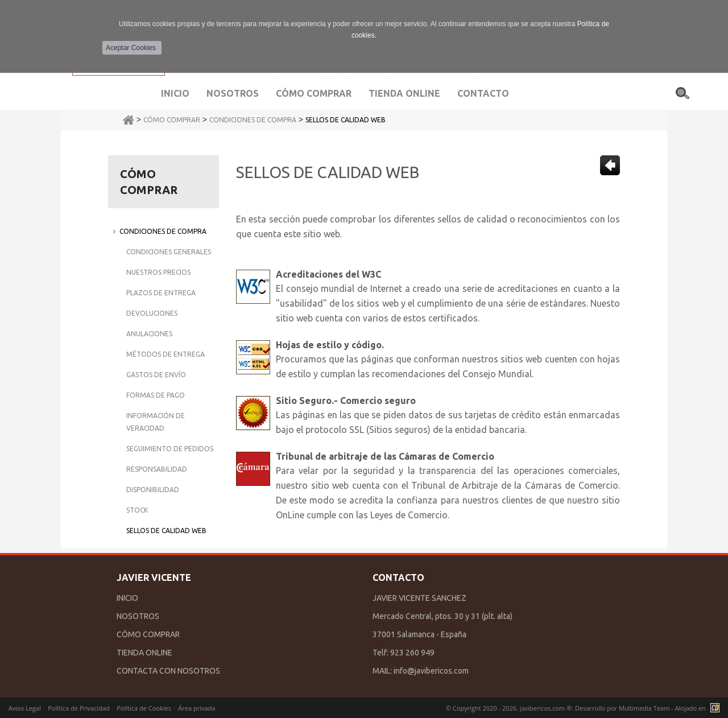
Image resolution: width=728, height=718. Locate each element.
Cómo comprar (314, 93)
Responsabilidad (157, 469)
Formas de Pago (156, 395)
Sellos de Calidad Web (346, 120)
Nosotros (233, 93)
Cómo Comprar (172, 120)
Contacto (483, 93)
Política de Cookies (144, 708)
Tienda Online (404, 93)
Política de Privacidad (79, 708)
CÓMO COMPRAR (148, 634)
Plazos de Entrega (161, 293)
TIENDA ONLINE (144, 653)
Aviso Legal (25, 708)
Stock (137, 510)
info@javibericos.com (431, 671)
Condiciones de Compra (253, 120)
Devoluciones (152, 313)
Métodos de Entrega (166, 354)
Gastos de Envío (156, 375)
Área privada (197, 708)
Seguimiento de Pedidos (170, 449)
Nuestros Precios (158, 272)
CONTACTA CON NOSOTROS (168, 671)
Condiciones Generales (169, 252)
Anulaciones (149, 334)
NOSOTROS (138, 616)
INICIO (127, 598)
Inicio (175, 93)
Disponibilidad (153, 490)
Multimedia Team (644, 708)
